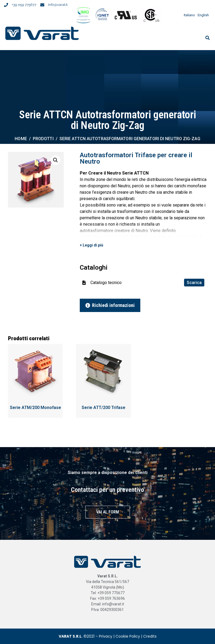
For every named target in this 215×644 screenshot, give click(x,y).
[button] (55, 160)
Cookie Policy (128, 636)
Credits (150, 636)
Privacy (106, 636)
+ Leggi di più (91, 245)
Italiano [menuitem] (189, 15)
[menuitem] (188, 15)
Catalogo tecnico (147, 283)
